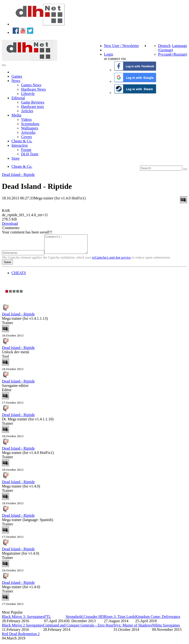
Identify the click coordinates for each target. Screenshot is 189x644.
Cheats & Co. (22, 141)
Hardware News (33, 89)
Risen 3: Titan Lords (120, 620)
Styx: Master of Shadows (133, 629)
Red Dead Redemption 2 (21, 637)
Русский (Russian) (173, 54)
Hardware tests (33, 107)
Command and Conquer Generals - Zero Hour (78, 629)
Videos (26, 119)
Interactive (20, 145)
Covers (26, 137)
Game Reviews (33, 102)
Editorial (18, 98)
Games (17, 76)
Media (16, 115)
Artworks (28, 132)
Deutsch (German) (166, 48)
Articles (27, 111)
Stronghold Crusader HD (85, 620)
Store (16, 158)
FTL (47, 620)
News (16, 81)
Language (180, 46)
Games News (31, 85)
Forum (26, 150)
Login (109, 54)
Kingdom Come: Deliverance (158, 620)
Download (10, 223)
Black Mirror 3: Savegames (23, 620)
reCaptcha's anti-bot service (111, 261)
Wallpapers (30, 128)
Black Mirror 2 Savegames (22, 629)
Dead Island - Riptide (18, 175)
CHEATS (19, 276)
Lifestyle (28, 94)
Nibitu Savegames (166, 629)
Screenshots (30, 124)
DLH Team (30, 154)
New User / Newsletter (122, 46)
